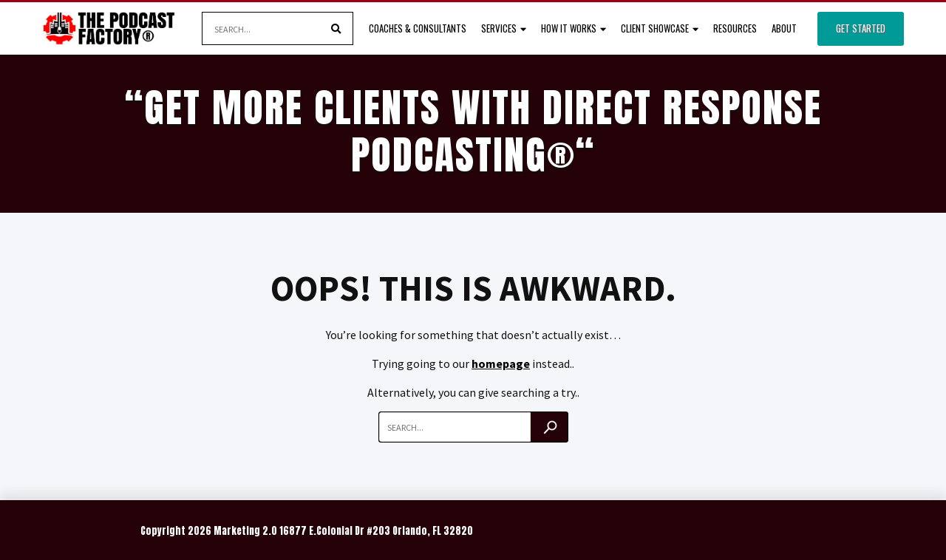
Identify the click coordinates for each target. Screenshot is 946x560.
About (784, 28)
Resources (735, 28)
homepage (501, 363)
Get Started (861, 28)
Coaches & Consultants (418, 28)
